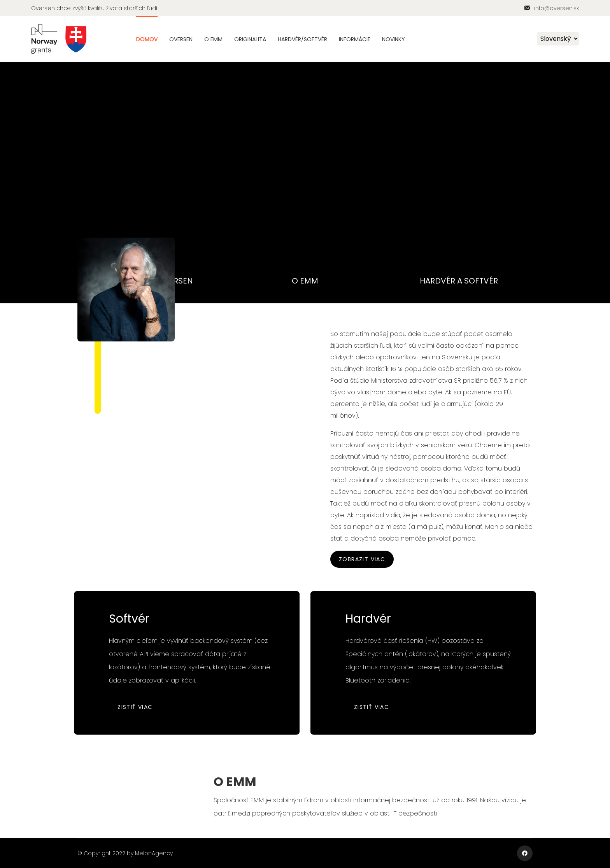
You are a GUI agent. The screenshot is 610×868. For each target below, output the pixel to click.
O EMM (213, 39)
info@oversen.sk (557, 8)
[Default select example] (558, 39)
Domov (147, 39)
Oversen (181, 39)
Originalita (250, 39)
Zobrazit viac (362, 559)
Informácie (355, 39)
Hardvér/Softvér (302, 39)
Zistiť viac (131, 707)
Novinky (394, 39)
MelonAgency (154, 853)
